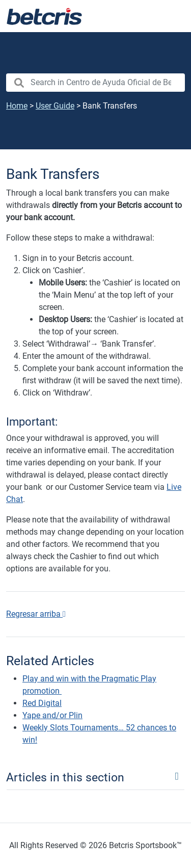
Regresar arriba (36, 614)
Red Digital (42, 703)
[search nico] (95, 83)
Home (17, 106)
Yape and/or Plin (52, 715)
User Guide (55, 106)
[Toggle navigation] (171, 16)
